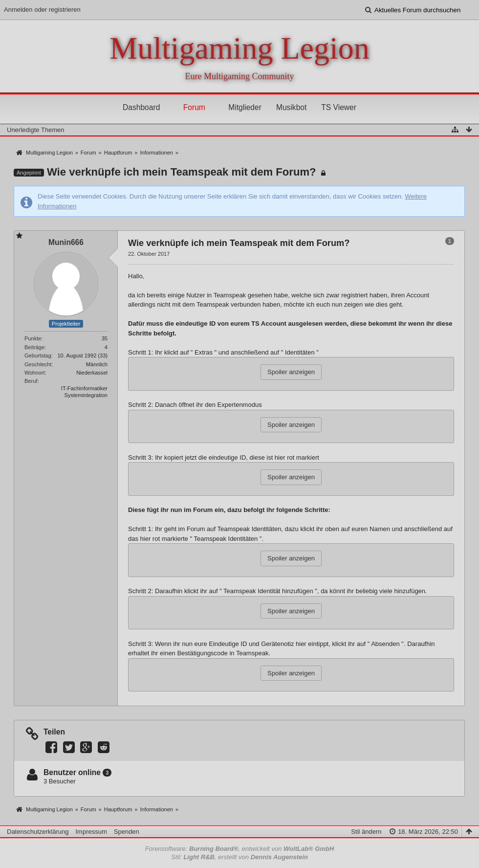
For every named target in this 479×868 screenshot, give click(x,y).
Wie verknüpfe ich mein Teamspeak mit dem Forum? (182, 172)
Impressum (91, 832)
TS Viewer (339, 107)
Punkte (33, 338)
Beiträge (34, 347)
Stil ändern (366, 832)
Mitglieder (245, 107)
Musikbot (291, 107)
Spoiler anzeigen (291, 372)
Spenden (127, 832)
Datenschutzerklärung (38, 832)
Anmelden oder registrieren (42, 10)
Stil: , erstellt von (239, 857)
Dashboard (141, 107)
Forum (194, 107)
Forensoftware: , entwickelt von (240, 849)
